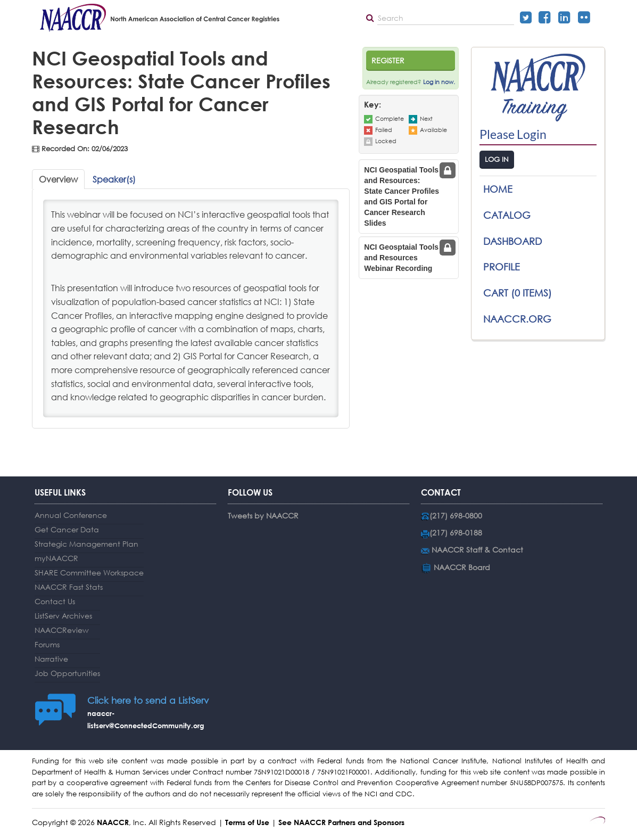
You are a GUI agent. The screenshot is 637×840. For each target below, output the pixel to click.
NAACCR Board (462, 567)
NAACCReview (62, 630)
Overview (58, 179)
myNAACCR (56, 558)
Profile (502, 267)
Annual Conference (71, 515)
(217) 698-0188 (456, 533)
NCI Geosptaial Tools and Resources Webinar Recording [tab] (401, 258)
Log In (497, 159)
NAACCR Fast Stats (69, 587)
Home (498, 189)
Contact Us (55, 601)
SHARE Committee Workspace (89, 573)
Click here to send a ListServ (148, 700)
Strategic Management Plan (86, 544)
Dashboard (512, 241)
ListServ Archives (63, 616)
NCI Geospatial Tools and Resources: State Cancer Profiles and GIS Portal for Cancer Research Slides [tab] (402, 196)
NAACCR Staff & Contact (477, 550)
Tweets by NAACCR (263, 516)
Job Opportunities (67, 673)
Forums (47, 644)
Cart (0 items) (518, 293)
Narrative (51, 659)
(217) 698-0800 (456, 516)
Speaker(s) (114, 179)
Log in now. (439, 82)
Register (388, 60)
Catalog (507, 215)
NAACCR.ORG (517, 319)
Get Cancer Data (67, 529)
